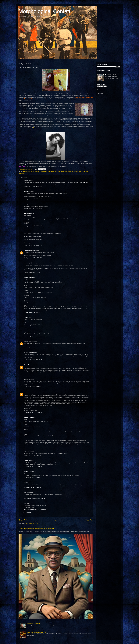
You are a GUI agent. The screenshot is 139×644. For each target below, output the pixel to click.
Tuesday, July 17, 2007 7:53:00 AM (33, 272)
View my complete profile (111, 78)
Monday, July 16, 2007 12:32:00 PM (33, 199)
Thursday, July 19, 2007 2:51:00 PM (33, 446)
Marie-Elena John (83, 172)
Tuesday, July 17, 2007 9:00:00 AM (33, 312)
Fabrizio (26, 317)
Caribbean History (62, 172)
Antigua (42, 172)
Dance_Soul (27, 365)
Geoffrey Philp (28, 213)
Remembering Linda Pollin (34, 623)
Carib (46, 172)
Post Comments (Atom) (32, 523)
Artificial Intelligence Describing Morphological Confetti (36, 529)
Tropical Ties (27, 461)
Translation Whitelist (29, 250)
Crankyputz (27, 191)
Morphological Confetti (45, 11)
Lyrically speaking (29, 352)
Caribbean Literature (73, 172)
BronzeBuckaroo (28, 341)
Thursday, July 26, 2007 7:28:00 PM (33, 467)
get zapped (27, 180)
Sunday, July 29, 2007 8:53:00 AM (33, 487)
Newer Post (23, 520)
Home (56, 520)
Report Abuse (101, 90)
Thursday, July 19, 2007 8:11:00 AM (33, 360)
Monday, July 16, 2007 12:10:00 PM (33, 186)
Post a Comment (26, 513)
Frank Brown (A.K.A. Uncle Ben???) (36, 632)
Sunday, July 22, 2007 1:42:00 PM (33, 456)
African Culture (26, 172)
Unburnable (21, 174)
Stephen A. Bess (28, 277)
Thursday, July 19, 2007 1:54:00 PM (33, 412)
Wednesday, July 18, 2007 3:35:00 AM (34, 347)
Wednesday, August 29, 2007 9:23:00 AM (34, 498)
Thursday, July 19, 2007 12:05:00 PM (33, 374)
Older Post (89, 520)
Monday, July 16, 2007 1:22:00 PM (33, 258)
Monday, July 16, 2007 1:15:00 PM (33, 245)
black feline (27, 451)
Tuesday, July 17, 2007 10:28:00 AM (33, 325)
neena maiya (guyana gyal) (31, 263)
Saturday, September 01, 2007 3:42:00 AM (35, 509)
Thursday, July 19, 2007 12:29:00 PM (33, 387)
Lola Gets (26, 492)
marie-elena (27, 392)
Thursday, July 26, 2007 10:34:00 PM (33, 478)
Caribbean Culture (52, 172)
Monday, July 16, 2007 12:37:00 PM (33, 226)
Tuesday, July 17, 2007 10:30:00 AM (33, 336)
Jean (25, 503)
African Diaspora (35, 172)
